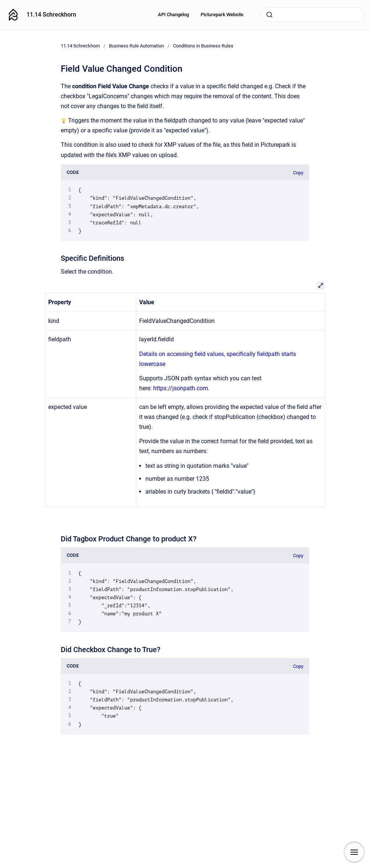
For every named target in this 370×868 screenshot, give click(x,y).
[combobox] (313, 15)
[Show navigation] (354, 852)
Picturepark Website (222, 15)
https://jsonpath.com (181, 388)
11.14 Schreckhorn (51, 15)
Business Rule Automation (136, 46)
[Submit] (269, 15)
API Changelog (173, 15)
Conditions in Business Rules (203, 46)
